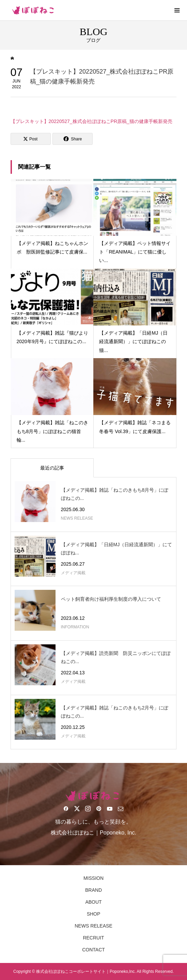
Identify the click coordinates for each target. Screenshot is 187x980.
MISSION (94, 878)
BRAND (94, 890)
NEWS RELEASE (93, 926)
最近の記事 (52, 468)
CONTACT (94, 950)
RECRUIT (93, 938)
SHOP (94, 914)
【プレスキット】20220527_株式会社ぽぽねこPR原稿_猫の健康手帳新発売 (91, 121)
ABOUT (93, 902)
